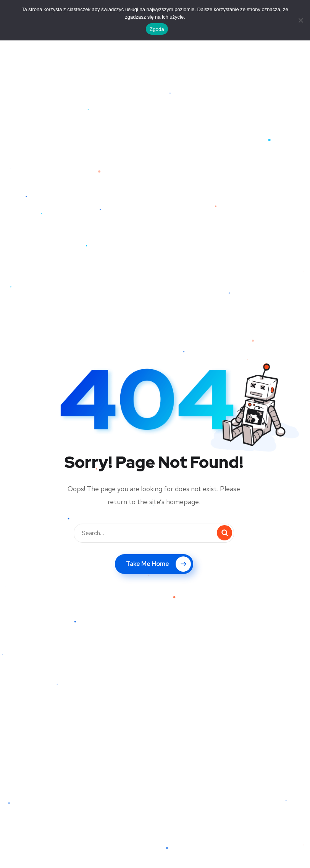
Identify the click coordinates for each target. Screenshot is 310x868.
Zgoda (157, 29)
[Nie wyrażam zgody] (300, 20)
